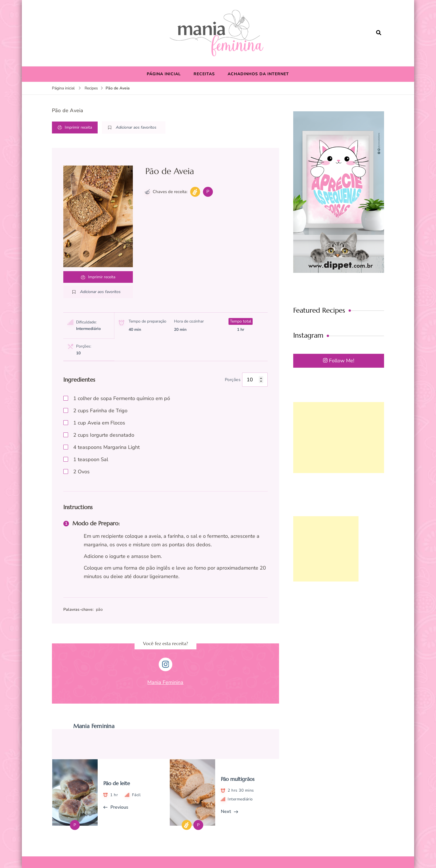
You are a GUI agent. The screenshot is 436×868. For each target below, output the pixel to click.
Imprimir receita (75, 127)
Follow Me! (339, 361)
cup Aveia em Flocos (99, 423)
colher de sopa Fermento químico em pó (122, 398)
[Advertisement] (339, 438)
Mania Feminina (165, 682)
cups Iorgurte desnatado (104, 435)
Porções (233, 380)
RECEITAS (204, 74)
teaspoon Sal (91, 459)
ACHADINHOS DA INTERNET (258, 74)
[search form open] (379, 33)
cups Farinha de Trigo (100, 411)
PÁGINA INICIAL (164, 74)
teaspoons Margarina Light (106, 447)
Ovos (81, 472)
